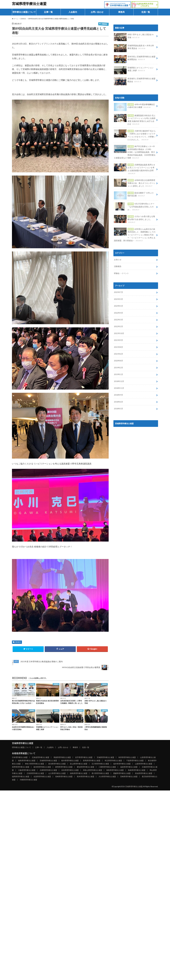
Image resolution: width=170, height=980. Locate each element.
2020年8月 (118, 361)
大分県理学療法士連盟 (107, 776)
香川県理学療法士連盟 (100, 773)
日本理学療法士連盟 (20, 757)
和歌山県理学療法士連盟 (93, 770)
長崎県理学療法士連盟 (64, 776)
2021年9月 (118, 340)
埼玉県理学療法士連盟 (113, 761)
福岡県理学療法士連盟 (21, 776)
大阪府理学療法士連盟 (27, 770)
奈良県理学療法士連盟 (70, 770)
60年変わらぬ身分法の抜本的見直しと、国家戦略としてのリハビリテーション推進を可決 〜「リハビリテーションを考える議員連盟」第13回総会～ (135, 235)
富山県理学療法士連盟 (79, 764)
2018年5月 (118, 409)
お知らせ (118, 260)
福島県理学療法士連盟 (27, 761)
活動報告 (18, 642)
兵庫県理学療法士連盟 (48, 770)
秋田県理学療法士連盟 (127, 757)
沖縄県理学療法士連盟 (28, 780)
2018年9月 (118, 395)
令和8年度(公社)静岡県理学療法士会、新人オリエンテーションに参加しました (135, 183)
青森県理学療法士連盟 (62, 757)
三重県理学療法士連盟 (107, 767)
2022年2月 (118, 326)
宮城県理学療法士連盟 (29, 4)
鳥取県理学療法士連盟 (115, 770)
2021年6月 (118, 354)
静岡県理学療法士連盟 (64, 767)
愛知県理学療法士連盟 (86, 767)
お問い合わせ (97, 12)
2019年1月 (118, 374)
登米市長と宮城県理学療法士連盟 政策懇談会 (135, 59)
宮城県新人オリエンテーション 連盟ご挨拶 (134, 70)
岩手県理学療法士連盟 (84, 757)
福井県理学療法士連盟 (122, 764)
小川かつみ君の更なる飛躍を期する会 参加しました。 (134, 219)
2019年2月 (118, 368)
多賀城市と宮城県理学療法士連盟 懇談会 (135, 81)
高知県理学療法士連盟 (144, 773)
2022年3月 (118, 320)
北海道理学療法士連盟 (41, 757)
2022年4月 (118, 313)
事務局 (121, 12)
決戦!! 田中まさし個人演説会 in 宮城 (134, 37)
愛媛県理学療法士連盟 (122, 773)
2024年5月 (118, 306)
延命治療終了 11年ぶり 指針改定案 (134, 195)
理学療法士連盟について (24, 12)
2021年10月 (119, 333)
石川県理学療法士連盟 (100, 764)
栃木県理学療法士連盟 (70, 761)
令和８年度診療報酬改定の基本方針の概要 (134, 107)
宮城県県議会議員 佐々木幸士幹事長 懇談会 (134, 48)
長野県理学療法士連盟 (21, 767)
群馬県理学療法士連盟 (92, 761)
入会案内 (73, 12)
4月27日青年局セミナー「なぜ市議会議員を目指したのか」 (134, 207)
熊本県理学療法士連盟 (86, 776)
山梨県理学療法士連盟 (144, 764)
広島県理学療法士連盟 (35, 773)
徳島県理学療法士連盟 (79, 773)
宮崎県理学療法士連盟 (129, 776)
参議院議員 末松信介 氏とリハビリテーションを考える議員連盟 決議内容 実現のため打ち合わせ (135, 120)
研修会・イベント (121, 273)
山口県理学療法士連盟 (57, 773)
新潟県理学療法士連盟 (57, 764)
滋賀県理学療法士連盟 (129, 767)
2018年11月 (119, 388)
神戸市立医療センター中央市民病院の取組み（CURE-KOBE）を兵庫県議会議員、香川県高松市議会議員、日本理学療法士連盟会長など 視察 (135, 152)
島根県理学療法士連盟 (137, 770)
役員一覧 (146, 12)
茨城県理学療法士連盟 (48, 761)
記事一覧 (48, 12)
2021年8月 (118, 347)
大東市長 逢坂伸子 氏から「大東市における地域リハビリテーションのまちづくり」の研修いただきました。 (135, 135)
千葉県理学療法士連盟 (135, 761)
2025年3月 (118, 299)
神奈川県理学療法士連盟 (34, 764)
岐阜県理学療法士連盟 (42, 767)
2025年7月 (118, 292)
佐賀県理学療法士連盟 (42, 776)
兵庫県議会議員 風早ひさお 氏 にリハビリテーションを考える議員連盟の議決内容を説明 (135, 169)
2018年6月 (118, 402)
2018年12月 (119, 381)
